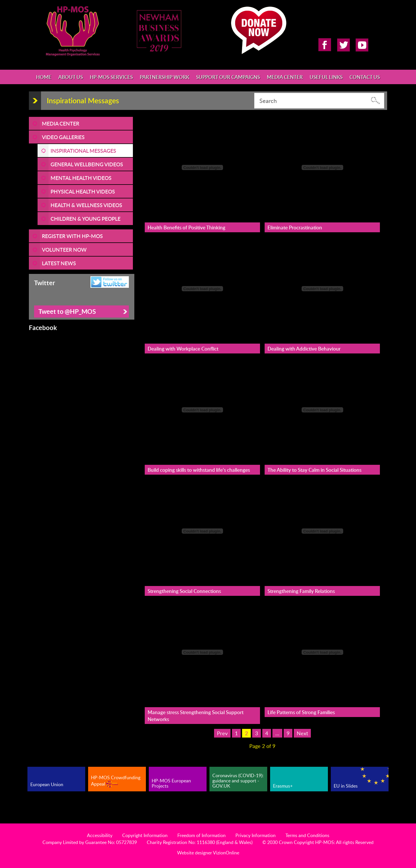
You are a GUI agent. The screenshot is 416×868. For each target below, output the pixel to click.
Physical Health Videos (83, 191)
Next (302, 733)
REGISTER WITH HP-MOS (72, 236)
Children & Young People (86, 219)
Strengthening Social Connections (184, 591)
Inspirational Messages (83, 151)
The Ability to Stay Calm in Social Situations (314, 470)
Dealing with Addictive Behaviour (304, 349)
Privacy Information (256, 835)
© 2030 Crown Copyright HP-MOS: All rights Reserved (318, 842)
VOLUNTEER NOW (64, 249)
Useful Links (326, 77)
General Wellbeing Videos (87, 164)
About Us (71, 77)
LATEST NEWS (59, 263)
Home (44, 77)
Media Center (285, 77)
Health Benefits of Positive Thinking (186, 227)
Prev (222, 733)
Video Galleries (63, 137)
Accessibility (100, 835)
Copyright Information (145, 835)
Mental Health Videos (81, 178)
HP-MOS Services (111, 77)
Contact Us (365, 77)
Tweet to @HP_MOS (67, 311)
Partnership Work (165, 77)
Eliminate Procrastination (295, 227)
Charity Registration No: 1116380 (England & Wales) (200, 842)
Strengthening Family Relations (301, 591)
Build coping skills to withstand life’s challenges (199, 470)
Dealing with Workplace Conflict (183, 349)
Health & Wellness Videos (86, 205)
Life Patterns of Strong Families (301, 712)
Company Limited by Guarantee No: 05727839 (90, 842)
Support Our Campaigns (228, 77)
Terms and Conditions (307, 835)
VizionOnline (226, 853)
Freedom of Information (201, 835)
